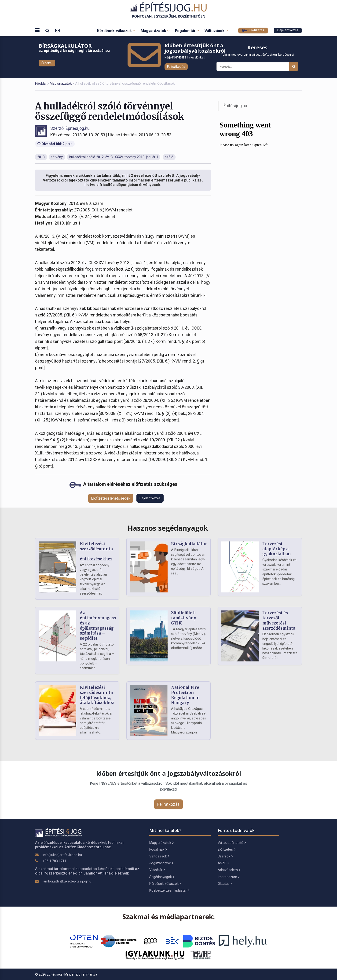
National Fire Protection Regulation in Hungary (185, 695)
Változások (216, 31)
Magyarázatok (155, 31)
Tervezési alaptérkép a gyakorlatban (277, 549)
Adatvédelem (229, 870)
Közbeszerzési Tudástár (169, 890)
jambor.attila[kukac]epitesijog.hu (67, 881)
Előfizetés (253, 30)
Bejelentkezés (288, 30)
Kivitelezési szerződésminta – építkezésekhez (96, 551)
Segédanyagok (162, 877)
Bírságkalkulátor (189, 544)
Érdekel (47, 63)
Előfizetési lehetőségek (111, 498)
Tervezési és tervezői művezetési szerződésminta (279, 620)
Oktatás (225, 884)
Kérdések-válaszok (116, 31)
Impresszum (229, 877)
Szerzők (225, 856)
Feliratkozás (176, 67)
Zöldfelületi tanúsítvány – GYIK (186, 618)
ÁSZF (223, 863)
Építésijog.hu (235, 106)
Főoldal (41, 83)
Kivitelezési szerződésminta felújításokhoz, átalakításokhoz (97, 695)
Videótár (157, 870)
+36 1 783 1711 (54, 861)
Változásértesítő (232, 843)
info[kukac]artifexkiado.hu (62, 855)
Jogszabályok (161, 863)
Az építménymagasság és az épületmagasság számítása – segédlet (100, 626)
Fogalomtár (187, 31)
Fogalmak (158, 849)
